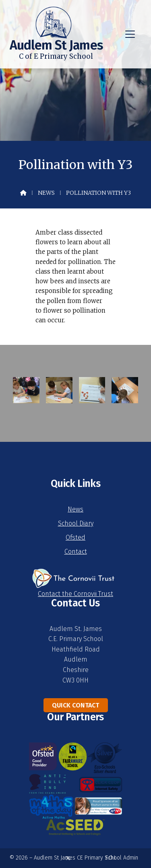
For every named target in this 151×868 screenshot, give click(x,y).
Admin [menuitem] (131, 858)
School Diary (76, 523)
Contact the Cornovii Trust (75, 594)
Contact (76, 552)
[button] (130, 34)
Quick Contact (75, 705)
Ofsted (75, 537)
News (46, 193)
